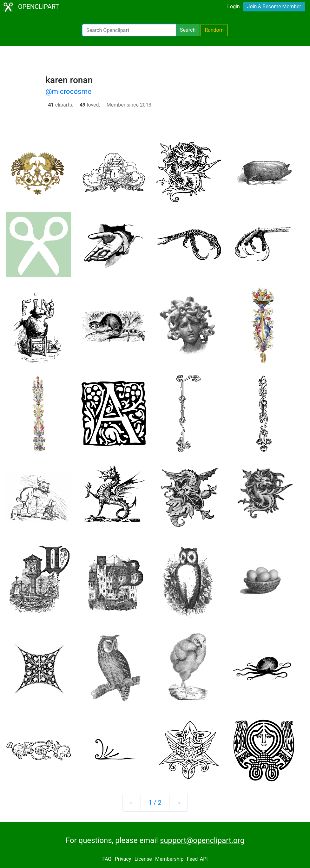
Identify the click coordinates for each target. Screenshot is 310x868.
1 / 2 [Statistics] (155, 803)
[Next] (178, 803)
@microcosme (69, 91)
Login (233, 7)
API (204, 859)
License (143, 859)
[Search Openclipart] (129, 30)
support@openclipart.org (202, 840)
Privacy (123, 859)
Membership (169, 859)
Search (188, 30)
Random (214, 30)
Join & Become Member (274, 7)
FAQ (107, 859)
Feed (192, 859)
